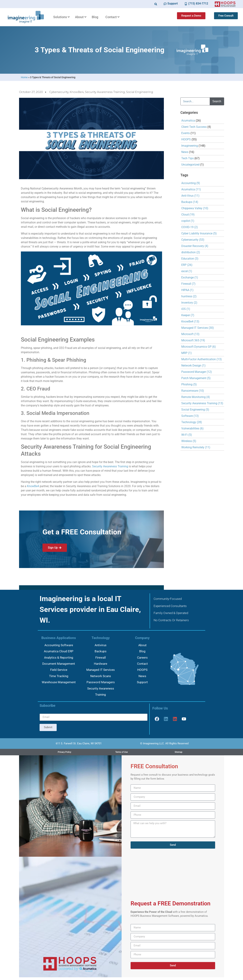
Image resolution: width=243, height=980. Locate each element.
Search (217, 101)
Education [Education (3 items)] (190, 259)
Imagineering (190, 146)
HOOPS (186, 139)
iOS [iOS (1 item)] (186, 309)
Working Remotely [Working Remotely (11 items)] (196, 447)
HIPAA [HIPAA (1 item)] (187, 290)
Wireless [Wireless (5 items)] (189, 441)
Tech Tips (188, 158)
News (185, 152)
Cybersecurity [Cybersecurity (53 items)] (193, 240)
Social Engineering (140, 92)
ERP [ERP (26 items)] (187, 265)
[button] (156, 4)
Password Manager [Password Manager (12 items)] (197, 372)
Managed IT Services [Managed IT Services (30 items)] (198, 328)
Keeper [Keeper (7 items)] (188, 315)
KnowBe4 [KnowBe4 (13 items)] (190, 321)
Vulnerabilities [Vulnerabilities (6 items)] (192, 428)
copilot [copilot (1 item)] (188, 221)
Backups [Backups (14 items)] (190, 202)
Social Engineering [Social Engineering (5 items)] (195, 410)
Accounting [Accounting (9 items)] (191, 183)
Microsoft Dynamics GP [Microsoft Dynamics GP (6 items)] (199, 347)
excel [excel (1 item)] (187, 271)
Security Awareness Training (105, 92)
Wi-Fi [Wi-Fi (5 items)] (187, 435)
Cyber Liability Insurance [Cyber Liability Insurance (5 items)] (199, 233)
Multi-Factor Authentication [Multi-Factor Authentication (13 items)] (202, 359)
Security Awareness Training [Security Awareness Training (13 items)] (202, 403)
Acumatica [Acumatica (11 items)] (191, 189)
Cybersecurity (59, 92)
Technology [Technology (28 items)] (192, 422)
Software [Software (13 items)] (190, 416)
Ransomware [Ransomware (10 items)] (193, 391)
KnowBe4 (77, 92)
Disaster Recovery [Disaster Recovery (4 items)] (195, 246)
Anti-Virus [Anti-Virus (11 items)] (190, 196)
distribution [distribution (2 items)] (191, 252)
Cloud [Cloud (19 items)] (188, 215)
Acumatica (188, 121)
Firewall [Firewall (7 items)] (188, 284)
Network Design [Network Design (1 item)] (193, 366)
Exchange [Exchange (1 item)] (190, 277)
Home (24, 77)
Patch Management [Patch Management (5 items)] (196, 378)
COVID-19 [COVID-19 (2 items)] (190, 227)
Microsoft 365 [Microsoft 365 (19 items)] (193, 340)
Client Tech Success (194, 127)
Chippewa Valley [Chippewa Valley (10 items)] (195, 208)
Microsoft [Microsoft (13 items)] (190, 334)
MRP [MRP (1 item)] (187, 353)
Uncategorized (190, 165)
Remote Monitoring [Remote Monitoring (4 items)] (196, 397)
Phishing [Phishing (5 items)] (189, 384)
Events (186, 133)
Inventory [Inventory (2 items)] (189, 303)
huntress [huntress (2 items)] (189, 296)
